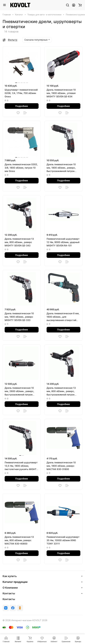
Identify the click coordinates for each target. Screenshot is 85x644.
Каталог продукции (15, 582)
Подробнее (22, 106)
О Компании (10, 588)
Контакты (9, 593)
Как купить (10, 576)
